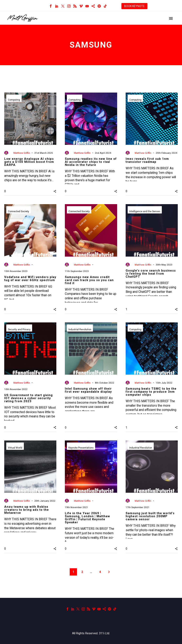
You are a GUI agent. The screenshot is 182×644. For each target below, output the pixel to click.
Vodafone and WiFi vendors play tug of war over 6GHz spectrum (30, 279)
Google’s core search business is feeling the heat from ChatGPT (151, 274)
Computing (14, 100)
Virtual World (15, 448)
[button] (55, 191)
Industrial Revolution (80, 330)
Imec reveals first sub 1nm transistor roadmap (147, 160)
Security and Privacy (19, 330)
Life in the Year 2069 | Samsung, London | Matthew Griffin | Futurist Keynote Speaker (87, 518)
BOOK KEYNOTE (134, 6)
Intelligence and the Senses (145, 212)
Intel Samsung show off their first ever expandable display (88, 390)
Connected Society (18, 212)
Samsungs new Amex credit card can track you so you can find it (89, 280)
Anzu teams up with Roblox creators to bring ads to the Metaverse (27, 510)
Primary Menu (171, 18)
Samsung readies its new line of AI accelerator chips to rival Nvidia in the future (91, 162)
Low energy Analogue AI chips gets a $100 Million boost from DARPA (29, 162)
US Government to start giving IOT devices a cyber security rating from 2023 (28, 398)
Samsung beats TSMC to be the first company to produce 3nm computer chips (151, 392)
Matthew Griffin (22, 153)
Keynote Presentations (81, 448)
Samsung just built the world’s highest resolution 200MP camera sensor (150, 516)
